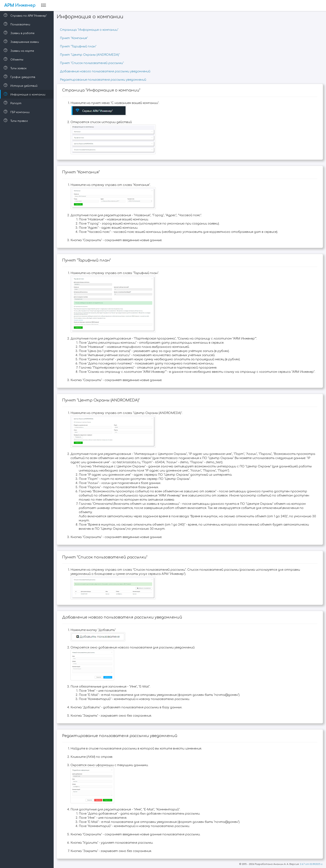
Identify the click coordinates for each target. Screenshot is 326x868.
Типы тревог (16, 120)
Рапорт (13, 103)
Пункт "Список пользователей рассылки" (92, 63)
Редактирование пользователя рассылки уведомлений (103, 80)
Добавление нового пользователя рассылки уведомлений (106, 71)
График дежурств (20, 77)
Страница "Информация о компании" (90, 30)
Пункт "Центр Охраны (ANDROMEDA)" (90, 55)
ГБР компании (17, 112)
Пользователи (17, 24)
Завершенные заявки (22, 41)
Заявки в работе (19, 33)
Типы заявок (16, 68)
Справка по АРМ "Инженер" (26, 15)
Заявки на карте (19, 50)
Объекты (14, 59)
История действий (21, 85)
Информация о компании (25, 94)
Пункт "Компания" (74, 38)
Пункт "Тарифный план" (78, 46)
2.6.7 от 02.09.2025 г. (311, 864)
